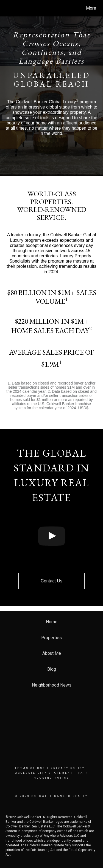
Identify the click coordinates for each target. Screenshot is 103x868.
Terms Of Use (30, 768)
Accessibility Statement (44, 773)
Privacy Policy (68, 768)
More (91, 8)
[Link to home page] (9, 8)
